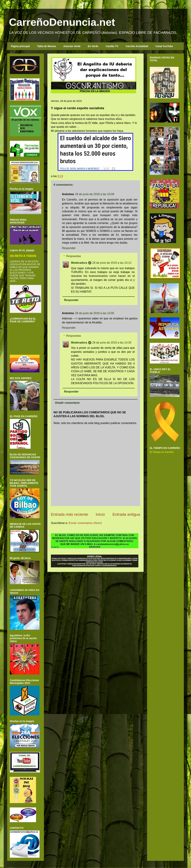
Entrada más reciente (70, 514)
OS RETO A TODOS (23, 256)
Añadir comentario (67, 403)
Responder (69, 248)
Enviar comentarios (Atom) (85, 523)
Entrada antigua (126, 514)
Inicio (100, 514)
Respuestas (74, 256)
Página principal (20, 46)
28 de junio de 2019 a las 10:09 (95, 194)
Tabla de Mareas (47, 46)
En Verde (93, 46)
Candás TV (112, 46)
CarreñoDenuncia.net (62, 22)
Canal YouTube (164, 46)
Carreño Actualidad (137, 46)
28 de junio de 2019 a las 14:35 (112, 343)
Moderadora (79, 263)
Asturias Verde (72, 46)
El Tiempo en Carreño (162, 452)
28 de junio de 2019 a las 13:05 (95, 313)
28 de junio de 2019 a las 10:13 (112, 263)
